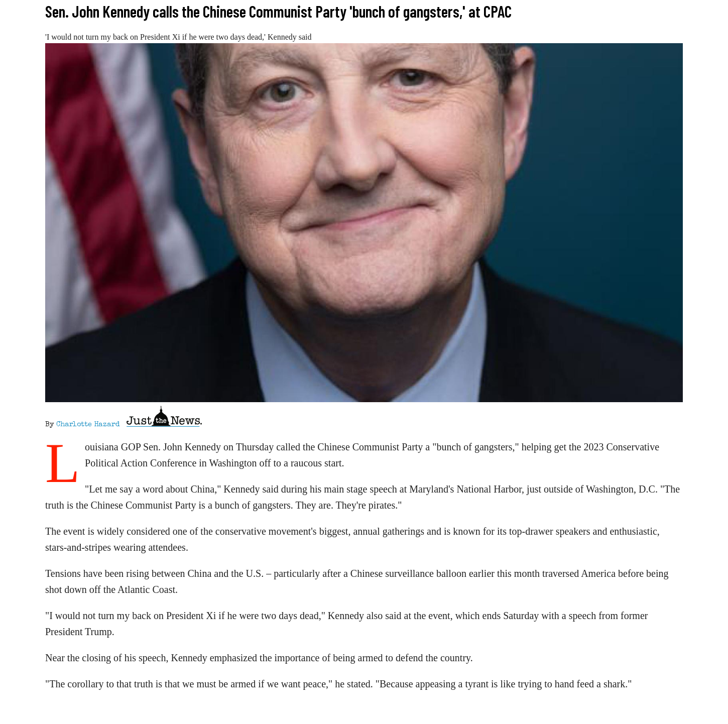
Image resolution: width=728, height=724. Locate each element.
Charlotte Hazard (88, 425)
